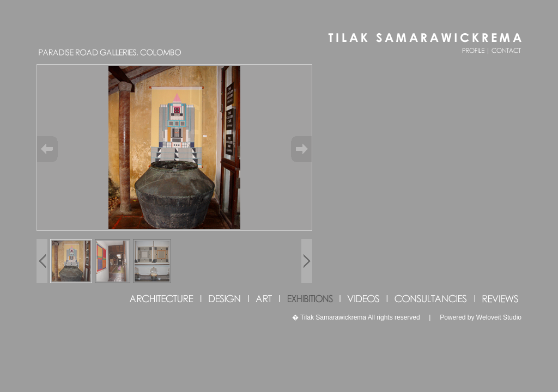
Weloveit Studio (499, 317)
